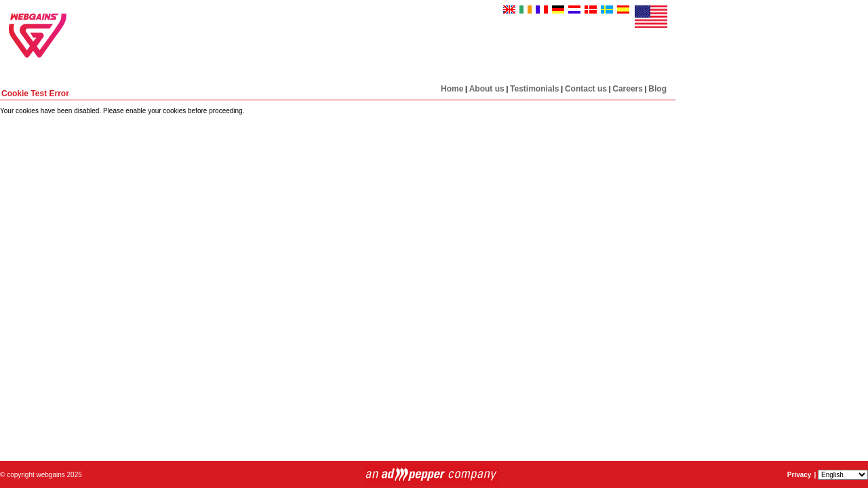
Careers (628, 89)
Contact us (586, 89)
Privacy (800, 475)
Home (452, 89)
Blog (657, 89)
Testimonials (534, 89)
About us (487, 89)
